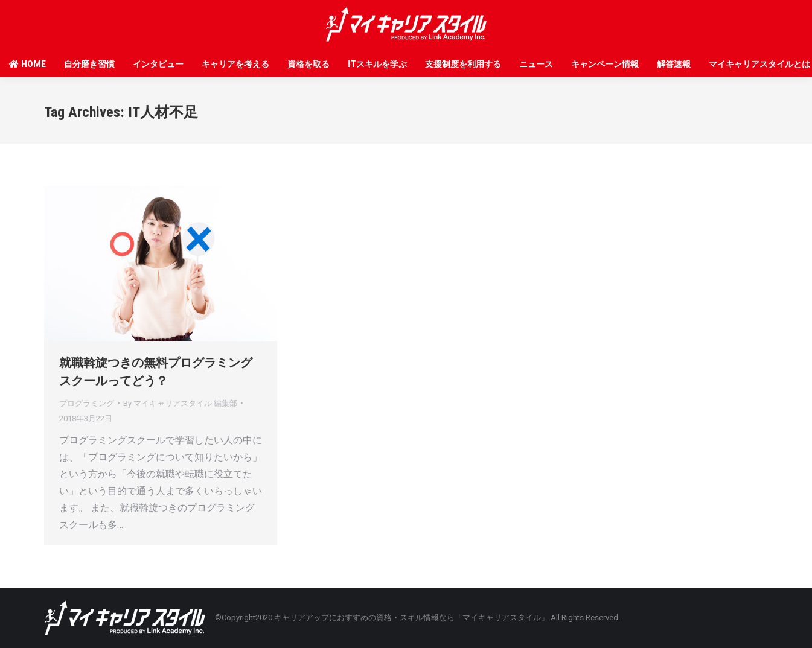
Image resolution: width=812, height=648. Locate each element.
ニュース (536, 64)
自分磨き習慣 (89, 64)
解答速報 (674, 64)
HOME (27, 64)
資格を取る (308, 64)
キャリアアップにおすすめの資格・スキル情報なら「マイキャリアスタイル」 (411, 618)
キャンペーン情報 (605, 64)
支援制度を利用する (463, 64)
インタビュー (158, 64)
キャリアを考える (235, 64)
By (180, 403)
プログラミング (87, 403)
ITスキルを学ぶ (377, 64)
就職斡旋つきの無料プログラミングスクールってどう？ (156, 372)
